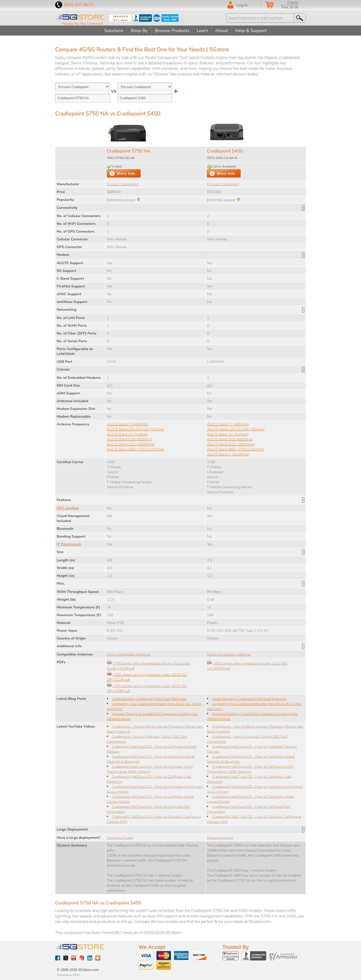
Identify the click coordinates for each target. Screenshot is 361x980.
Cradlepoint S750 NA (129, 151)
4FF (110, 385)
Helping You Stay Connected (82, 24)
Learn (202, 31)
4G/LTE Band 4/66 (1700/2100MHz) (136, 449)
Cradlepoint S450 (225, 151)
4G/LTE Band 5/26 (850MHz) (130, 439)
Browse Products (172, 31)
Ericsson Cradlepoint (123, 184)
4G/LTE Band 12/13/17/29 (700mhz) (136, 429)
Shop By (139, 31)
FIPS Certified (68, 508)
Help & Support (251, 31)
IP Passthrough (69, 544)
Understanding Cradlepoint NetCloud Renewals (149, 699)
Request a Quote (120, 838)
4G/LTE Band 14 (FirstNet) (127, 434)
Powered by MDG (68, 975)
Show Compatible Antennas (129, 654)
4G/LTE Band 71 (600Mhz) (128, 424)
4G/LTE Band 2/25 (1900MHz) (131, 444)
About (222, 31)
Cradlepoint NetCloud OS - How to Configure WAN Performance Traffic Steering (150, 769)
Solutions (114, 31)
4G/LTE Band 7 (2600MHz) (228, 454)
